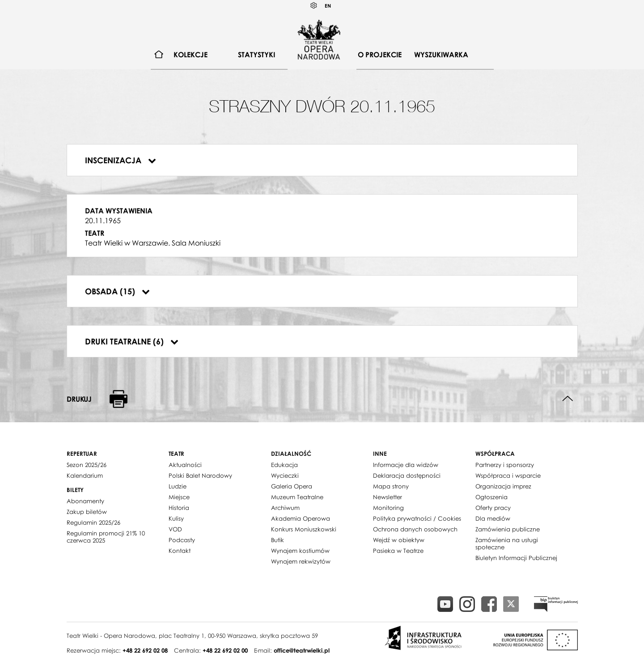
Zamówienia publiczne (508, 529)
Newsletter (388, 497)
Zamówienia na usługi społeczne (507, 543)
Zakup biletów (87, 512)
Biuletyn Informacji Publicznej (516, 558)
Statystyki (256, 55)
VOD (175, 529)
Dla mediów (493, 518)
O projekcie (380, 55)
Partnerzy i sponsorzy (505, 465)
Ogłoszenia (491, 497)
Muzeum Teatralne (297, 497)
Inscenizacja (121, 160)
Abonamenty (85, 501)
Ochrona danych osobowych (415, 529)
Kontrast (314, 6)
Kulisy (176, 518)
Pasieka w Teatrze (398, 551)
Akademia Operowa (301, 518)
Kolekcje (191, 55)
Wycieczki (285, 475)
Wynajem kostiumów (300, 551)
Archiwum (285, 508)
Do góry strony (568, 399)
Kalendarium (85, 475)
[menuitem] (159, 55)
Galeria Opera (292, 486)
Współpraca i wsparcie (508, 475)
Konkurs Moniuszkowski (304, 529)
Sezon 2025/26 (87, 465)
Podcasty (182, 540)
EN (328, 6)
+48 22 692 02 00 (225, 650)
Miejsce (179, 497)
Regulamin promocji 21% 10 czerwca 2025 (106, 537)
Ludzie (178, 486)
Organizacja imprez (503, 486)
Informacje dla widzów (406, 465)
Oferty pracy (493, 508)
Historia (179, 508)
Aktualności (185, 465)
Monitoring (388, 508)
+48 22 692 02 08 (145, 650)
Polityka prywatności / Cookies (417, 518)
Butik (278, 540)
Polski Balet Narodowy (200, 475)
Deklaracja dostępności (407, 475)
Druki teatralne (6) (132, 341)
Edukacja (284, 465)
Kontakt (180, 551)
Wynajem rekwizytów (301, 561)
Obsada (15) (117, 291)
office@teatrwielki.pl (302, 650)
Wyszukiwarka (441, 55)
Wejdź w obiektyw (399, 540)
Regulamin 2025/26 (93, 522)
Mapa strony (391, 486)
